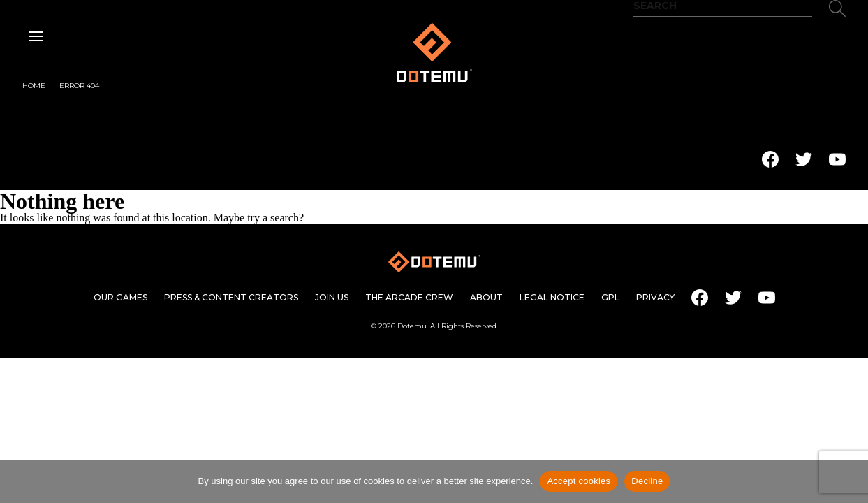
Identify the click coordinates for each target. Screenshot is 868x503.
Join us (332, 298)
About (486, 298)
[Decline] (851, 481)
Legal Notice (552, 298)
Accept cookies (579, 481)
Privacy (655, 298)
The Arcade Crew (409, 298)
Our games (120, 298)
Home (34, 86)
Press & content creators (231, 298)
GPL (610, 298)
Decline (647, 481)
